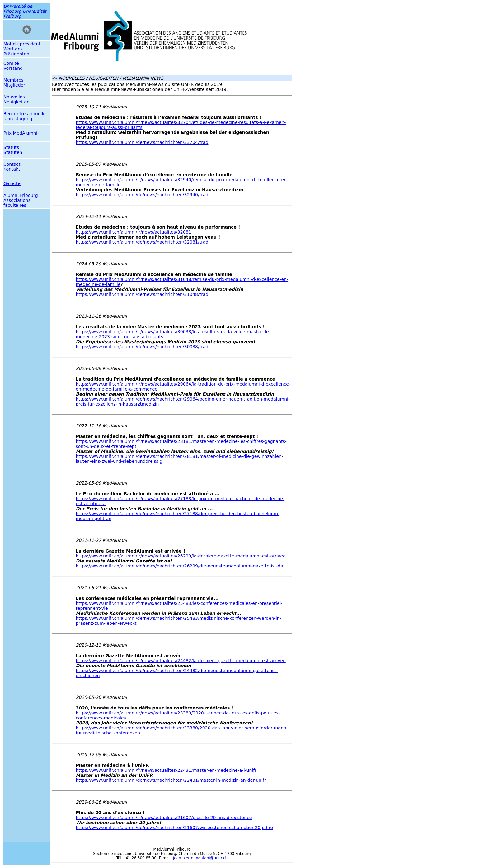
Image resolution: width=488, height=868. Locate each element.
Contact (12, 164)
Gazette (12, 183)
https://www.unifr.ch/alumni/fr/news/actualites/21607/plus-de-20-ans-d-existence (164, 818)
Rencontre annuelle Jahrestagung (25, 116)
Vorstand (13, 68)
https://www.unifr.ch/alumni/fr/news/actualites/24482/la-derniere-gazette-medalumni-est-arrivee (181, 661)
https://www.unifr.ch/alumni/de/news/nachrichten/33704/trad (142, 142)
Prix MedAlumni (20, 133)
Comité (11, 63)
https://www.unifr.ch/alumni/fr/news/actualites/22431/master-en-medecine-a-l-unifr (166, 770)
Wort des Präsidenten (16, 51)
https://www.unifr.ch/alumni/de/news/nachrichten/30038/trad (142, 347)
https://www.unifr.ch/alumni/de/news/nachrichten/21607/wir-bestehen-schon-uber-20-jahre (174, 828)
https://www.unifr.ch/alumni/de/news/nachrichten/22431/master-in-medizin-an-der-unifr (171, 780)
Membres (14, 80)
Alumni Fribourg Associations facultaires (21, 200)
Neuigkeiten (16, 102)
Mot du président (22, 44)
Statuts (11, 147)
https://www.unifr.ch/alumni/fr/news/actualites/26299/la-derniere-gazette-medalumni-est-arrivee (181, 556)
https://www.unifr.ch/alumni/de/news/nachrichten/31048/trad (142, 294)
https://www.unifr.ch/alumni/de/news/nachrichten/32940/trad (142, 195)
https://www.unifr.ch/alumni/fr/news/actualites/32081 (133, 232)
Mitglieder (14, 85)
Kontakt (12, 169)
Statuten (13, 152)
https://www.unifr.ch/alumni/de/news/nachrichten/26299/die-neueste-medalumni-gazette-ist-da (179, 566)
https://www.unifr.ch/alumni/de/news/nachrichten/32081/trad (142, 242)
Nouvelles (14, 97)
